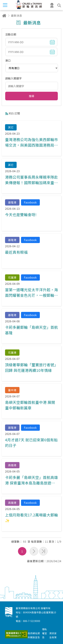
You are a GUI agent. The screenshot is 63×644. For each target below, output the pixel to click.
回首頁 (4, 16)
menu (5, 5)
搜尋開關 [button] (59, 5)
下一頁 (34, 551)
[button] (32, 96)
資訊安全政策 (53, 635)
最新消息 (17, 15)
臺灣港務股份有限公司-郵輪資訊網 (9, 612)
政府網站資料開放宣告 (34, 635)
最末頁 (43, 551)
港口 (8, 60)
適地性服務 (52, 6)
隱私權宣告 (45, 633)
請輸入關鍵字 (14, 78)
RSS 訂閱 (14, 113)
